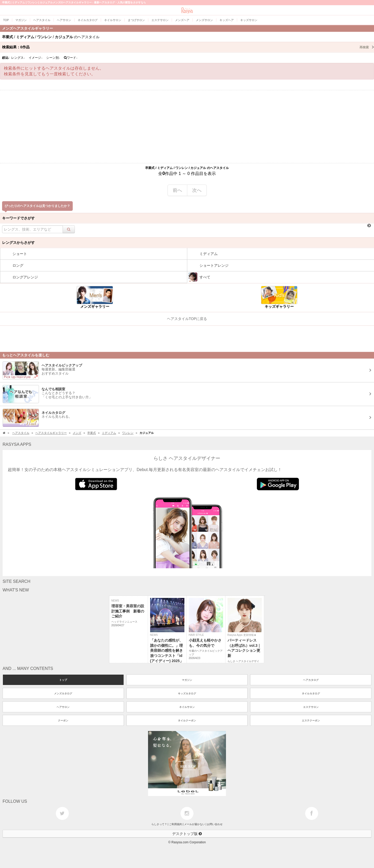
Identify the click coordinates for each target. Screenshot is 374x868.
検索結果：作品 (188, 47)
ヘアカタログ (311, 680)
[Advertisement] (187, 127)
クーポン (63, 720)
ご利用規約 (176, 824)
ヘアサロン (63, 707)
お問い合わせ (215, 824)
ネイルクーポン (187, 720)
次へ (197, 190)
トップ (63, 680)
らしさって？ (159, 824)
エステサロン (311, 707)
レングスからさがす (18, 243)
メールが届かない (195, 824)
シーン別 (53, 58)
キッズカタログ (187, 693)
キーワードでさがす (18, 218)
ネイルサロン (187, 707)
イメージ (36, 58)
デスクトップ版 (187, 834)
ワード (71, 58)
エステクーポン (311, 720)
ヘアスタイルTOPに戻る (187, 319)
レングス (18, 58)
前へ (177, 190)
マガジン (187, 680)
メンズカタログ (63, 693)
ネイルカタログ (311, 693)
